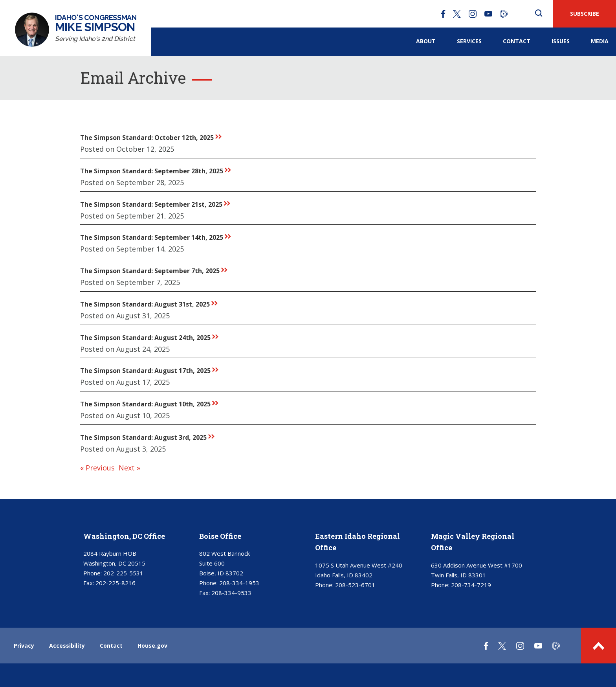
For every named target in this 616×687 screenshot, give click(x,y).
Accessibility (67, 646)
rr (218, 136)
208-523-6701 (355, 585)
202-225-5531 (123, 573)
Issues (561, 41)
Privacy (24, 646)
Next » (129, 468)
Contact (517, 41)
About (426, 41)
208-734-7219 (471, 585)
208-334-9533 (231, 593)
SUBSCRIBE (585, 14)
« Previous (97, 468)
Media (600, 41)
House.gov (152, 646)
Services (469, 41)
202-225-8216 (115, 583)
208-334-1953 (239, 583)
